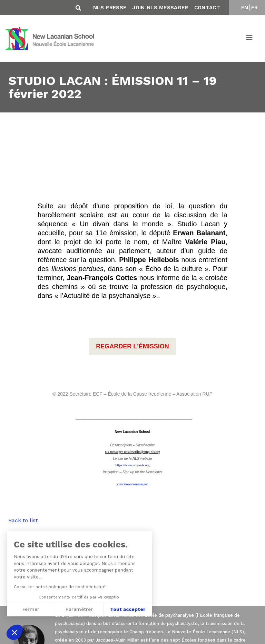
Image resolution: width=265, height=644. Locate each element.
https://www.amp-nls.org (132, 465)
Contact (207, 8)
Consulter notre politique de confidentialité (59, 587)
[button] (14, 632)
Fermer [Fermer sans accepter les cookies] (31, 609)
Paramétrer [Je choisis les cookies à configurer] (79, 609)
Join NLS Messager (160, 8)
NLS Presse (110, 8)
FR (255, 8)
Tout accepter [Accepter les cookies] (128, 609)
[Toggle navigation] (250, 39)
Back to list (23, 520)
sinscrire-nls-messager (132, 484)
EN (245, 8)
